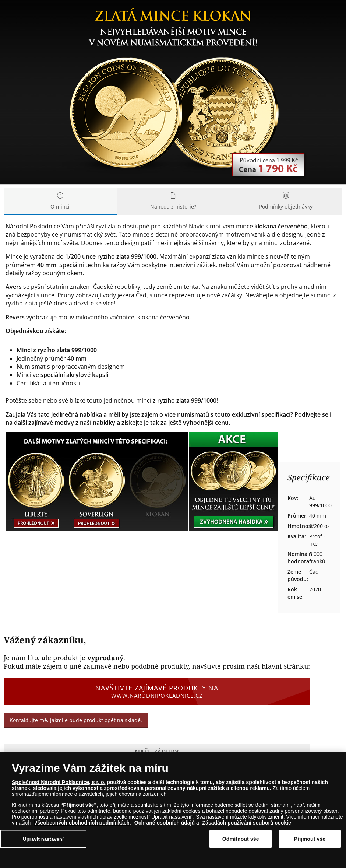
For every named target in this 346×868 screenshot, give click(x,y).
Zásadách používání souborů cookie (247, 823)
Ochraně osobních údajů (165, 823)
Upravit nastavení (43, 839)
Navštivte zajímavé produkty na (157, 692)
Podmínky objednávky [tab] (286, 201)
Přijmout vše (310, 839)
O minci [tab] (60, 201)
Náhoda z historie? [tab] (173, 201)
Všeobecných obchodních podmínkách (82, 823)
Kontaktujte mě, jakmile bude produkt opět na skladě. (76, 720)
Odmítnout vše (241, 839)
